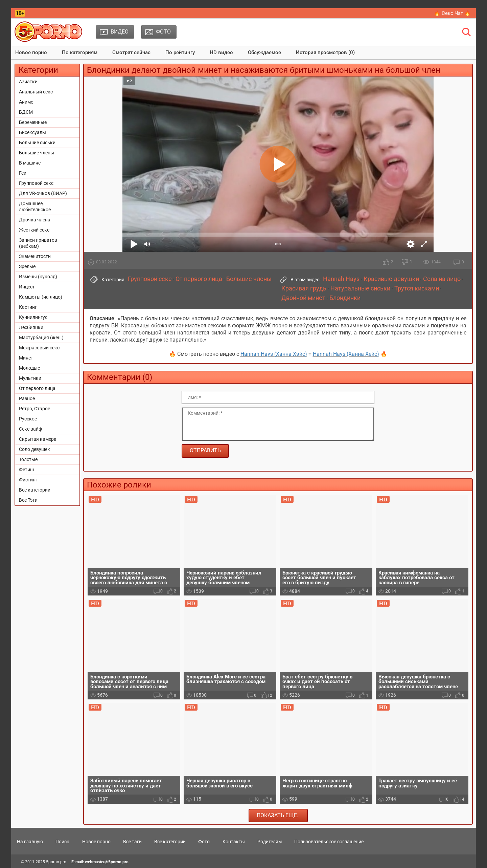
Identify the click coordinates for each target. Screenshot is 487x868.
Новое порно (31, 52)
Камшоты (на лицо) (41, 297)
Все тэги (132, 842)
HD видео (221, 52)
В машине (30, 163)
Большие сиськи (37, 143)
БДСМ (26, 112)
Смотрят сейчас (131, 52)
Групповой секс (36, 183)
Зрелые (27, 266)
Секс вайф (30, 429)
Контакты (234, 842)
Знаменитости (35, 256)
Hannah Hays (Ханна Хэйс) (274, 354)
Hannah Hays (341, 279)
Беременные (33, 122)
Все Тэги (28, 500)
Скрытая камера (38, 439)
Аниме (26, 102)
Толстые (28, 459)
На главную (30, 842)
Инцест (27, 287)
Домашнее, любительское (35, 207)
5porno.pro (56, 862)
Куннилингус (33, 317)
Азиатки (28, 82)
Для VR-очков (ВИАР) (43, 193)
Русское (28, 419)
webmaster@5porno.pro (107, 862)
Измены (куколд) (38, 277)
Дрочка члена (35, 220)
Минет (26, 358)
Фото (204, 842)
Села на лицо (442, 279)
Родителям (270, 842)
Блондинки (345, 298)
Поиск (62, 842)
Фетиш (26, 470)
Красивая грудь (304, 288)
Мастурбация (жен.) (41, 338)
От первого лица (37, 388)
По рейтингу (180, 52)
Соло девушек (34, 449)
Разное (27, 398)
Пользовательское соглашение (329, 842)
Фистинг (28, 480)
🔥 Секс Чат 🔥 (452, 13)
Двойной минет (303, 298)
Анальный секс (36, 92)
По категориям (80, 52)
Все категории (35, 490)
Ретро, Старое (34, 409)
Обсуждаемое (264, 52)
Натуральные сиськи (360, 288)
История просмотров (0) (325, 52)
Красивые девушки (391, 279)
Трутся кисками (417, 288)
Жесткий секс (34, 230)
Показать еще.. (278, 815)
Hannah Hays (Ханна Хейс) (346, 354)
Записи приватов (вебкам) (38, 243)
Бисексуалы (32, 132)
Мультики (30, 378)
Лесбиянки (31, 327)
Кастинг (28, 307)
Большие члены (37, 153)
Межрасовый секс (39, 348)
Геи (23, 173)
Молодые (29, 368)
